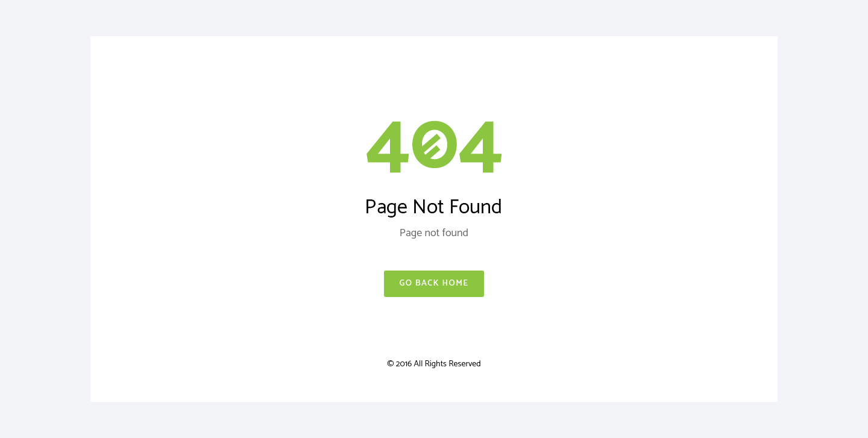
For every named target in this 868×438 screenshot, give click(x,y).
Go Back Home (434, 283)
